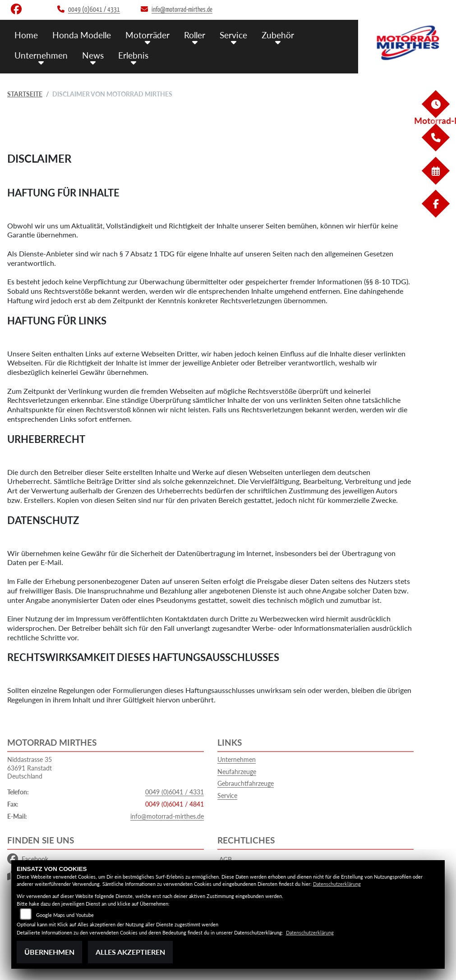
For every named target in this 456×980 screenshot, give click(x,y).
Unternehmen (41, 55)
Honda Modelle (82, 35)
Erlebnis (133, 55)
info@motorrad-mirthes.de (167, 816)
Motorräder (147, 35)
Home (26, 35)
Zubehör (278, 35)
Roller (195, 35)
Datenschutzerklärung (337, 884)
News (93, 55)
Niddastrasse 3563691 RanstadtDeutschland (30, 768)
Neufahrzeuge (237, 772)
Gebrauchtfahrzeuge (246, 783)
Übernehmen (49, 952)
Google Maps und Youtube (65, 915)
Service (233, 35)
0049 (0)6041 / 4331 (175, 792)
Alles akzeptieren (130, 952)
